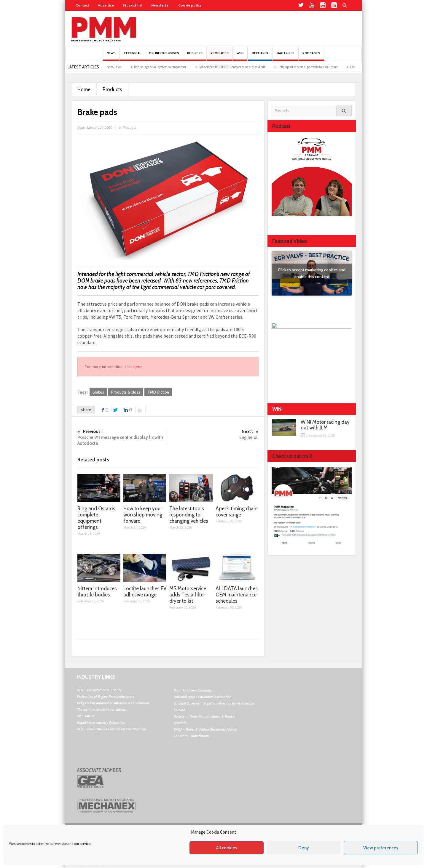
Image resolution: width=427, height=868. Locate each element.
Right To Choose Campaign (194, 690)
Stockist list (133, 5)
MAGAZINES (285, 56)
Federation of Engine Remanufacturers (106, 696)
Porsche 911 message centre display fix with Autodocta (123, 437)
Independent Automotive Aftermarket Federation (113, 703)
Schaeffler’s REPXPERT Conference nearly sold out (257, 67)
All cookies (227, 848)
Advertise (106, 5)
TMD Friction (158, 392)
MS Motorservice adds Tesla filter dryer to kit (188, 595)
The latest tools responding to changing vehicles (189, 515)
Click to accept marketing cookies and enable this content (312, 273)
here (138, 367)
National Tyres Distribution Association (203, 697)
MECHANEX (86, 716)
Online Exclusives (164, 56)
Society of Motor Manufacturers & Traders (205, 716)
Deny (304, 848)
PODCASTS (311, 56)
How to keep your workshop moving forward (143, 515)
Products (220, 56)
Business (195, 56)
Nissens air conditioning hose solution (121, 67)
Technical (132, 56)
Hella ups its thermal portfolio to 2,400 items (333, 67)
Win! (240, 56)
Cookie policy (190, 5)
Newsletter (160, 5)
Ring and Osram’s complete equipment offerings (96, 518)
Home (84, 89)
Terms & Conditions (88, 865)
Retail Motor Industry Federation (101, 722)
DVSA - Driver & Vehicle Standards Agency (205, 729)
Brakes (98, 392)
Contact (82, 5)
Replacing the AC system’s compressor (185, 67)
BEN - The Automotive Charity (99, 690)
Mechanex (260, 56)
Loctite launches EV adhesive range (145, 592)
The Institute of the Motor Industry (102, 709)
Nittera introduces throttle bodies (97, 592)
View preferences (381, 848)
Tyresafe (180, 723)
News (111, 56)
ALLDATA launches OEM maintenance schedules (237, 595)
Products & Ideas (126, 392)
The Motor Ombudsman (191, 736)
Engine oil (213, 434)
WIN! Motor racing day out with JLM (325, 425)
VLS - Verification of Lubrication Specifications (112, 729)
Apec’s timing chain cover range (237, 512)
